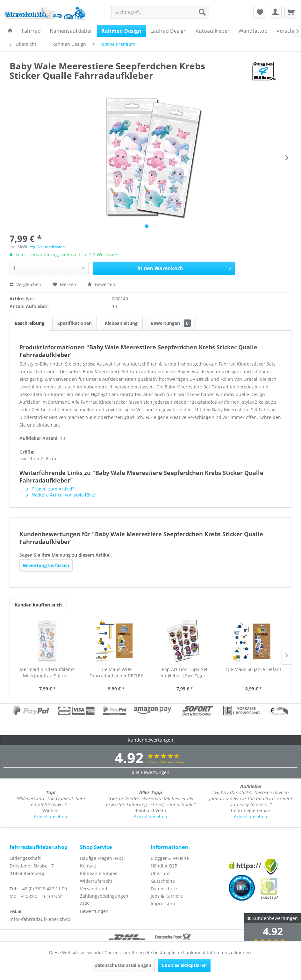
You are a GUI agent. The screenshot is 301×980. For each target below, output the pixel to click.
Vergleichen (25, 284)
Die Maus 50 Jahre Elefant (254, 669)
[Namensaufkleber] (71, 31)
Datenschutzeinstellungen (123, 965)
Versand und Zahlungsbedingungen (104, 892)
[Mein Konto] (275, 12)
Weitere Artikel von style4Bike (61, 495)
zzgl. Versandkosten (47, 247)
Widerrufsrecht (96, 881)
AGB (84, 904)
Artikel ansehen (50, 816)
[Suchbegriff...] (160, 12)
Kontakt (88, 866)
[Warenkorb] (291, 12)
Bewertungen (171, 323)
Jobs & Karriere (167, 896)
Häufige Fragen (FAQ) (102, 858)
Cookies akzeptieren (184, 965)
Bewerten (101, 284)
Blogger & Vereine (170, 858)
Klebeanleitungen (99, 873)
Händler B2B (164, 866)
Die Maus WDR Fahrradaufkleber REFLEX (116, 672)
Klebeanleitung (121, 323)
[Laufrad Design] (168, 31)
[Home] (10, 31)
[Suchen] (202, 12)
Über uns (161, 873)
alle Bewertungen (151, 772)
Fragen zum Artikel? (50, 489)
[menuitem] (160, 12)
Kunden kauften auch (38, 605)
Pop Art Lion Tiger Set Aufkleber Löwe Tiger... (185, 672)
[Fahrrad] (31, 31)
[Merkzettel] (260, 12)
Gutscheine (163, 881)
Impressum (163, 904)
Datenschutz (164, 889)
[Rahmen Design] (121, 31)
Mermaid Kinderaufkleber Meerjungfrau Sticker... (47, 672)
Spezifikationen (75, 323)
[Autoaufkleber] (213, 31)
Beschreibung (29, 323)
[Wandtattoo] (253, 31)
